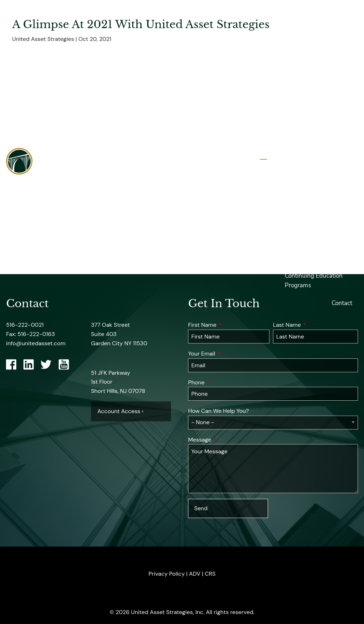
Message (227, 440)
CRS (210, 574)
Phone (224, 382)
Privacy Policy (167, 574)
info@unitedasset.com (36, 343)
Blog (291, 258)
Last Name (315, 325)
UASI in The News (309, 108)
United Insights (305, 223)
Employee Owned (309, 90)
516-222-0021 (25, 325)
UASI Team (300, 55)
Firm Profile (300, 72)
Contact (342, 303)
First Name (229, 325)
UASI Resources (306, 188)
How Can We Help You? (218, 411)
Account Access (306, 205)
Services (341, 152)
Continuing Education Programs (314, 281)
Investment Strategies (323, 170)
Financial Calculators (313, 241)
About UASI (301, 37)
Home (344, 19)
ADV (195, 574)
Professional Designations (303, 130)
